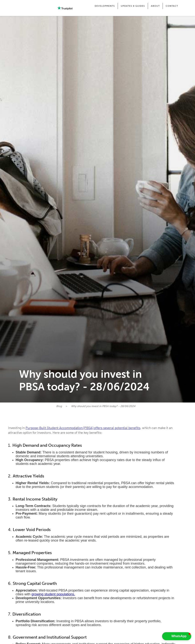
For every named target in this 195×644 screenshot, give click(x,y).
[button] (105, 6)
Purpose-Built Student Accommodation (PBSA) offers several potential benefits (83, 428)
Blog (59, 406)
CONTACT (172, 6)
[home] (27, 8)
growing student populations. (53, 594)
